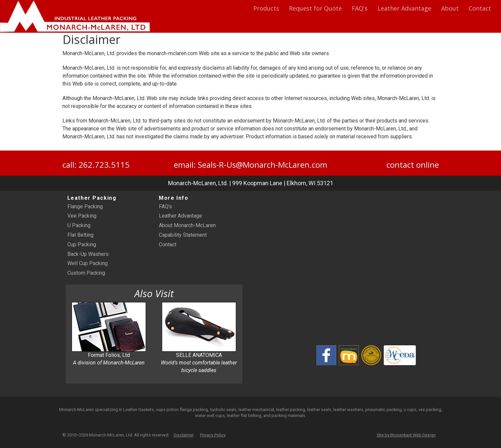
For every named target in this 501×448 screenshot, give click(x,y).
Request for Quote (315, 8)
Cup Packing (82, 244)
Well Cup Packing (88, 263)
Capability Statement (183, 235)
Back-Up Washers (88, 254)
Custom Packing (86, 273)
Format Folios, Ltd (109, 334)
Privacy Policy (213, 435)
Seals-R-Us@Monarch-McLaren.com (263, 165)
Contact (480, 8)
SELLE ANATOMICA (199, 338)
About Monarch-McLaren (187, 225)
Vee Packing (82, 216)
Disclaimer (184, 435)
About (450, 8)
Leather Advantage (404, 8)
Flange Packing (85, 207)
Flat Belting (80, 235)
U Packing (79, 225)
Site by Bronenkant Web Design (406, 435)
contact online (413, 165)
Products (266, 8)
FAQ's (360, 8)
